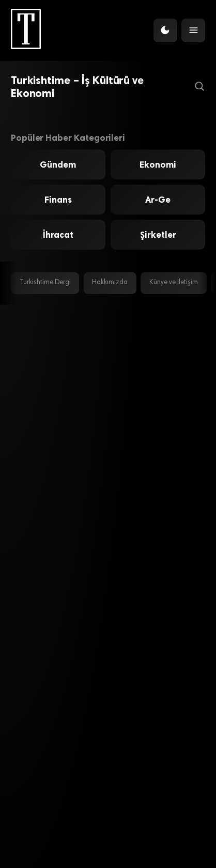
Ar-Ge (158, 200)
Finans (58, 200)
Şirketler (158, 235)
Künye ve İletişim (174, 283)
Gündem (58, 165)
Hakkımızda (110, 283)
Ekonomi (158, 165)
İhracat (58, 235)
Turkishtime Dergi (45, 283)
